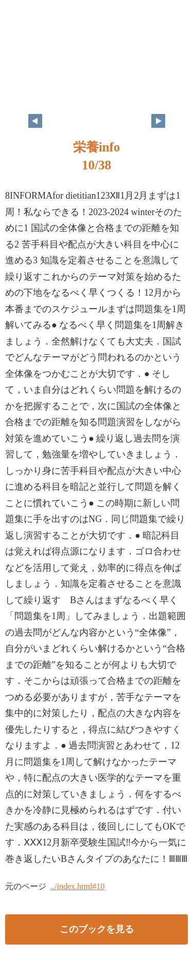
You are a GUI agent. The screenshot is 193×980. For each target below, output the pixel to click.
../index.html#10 (77, 886)
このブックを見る (97, 929)
